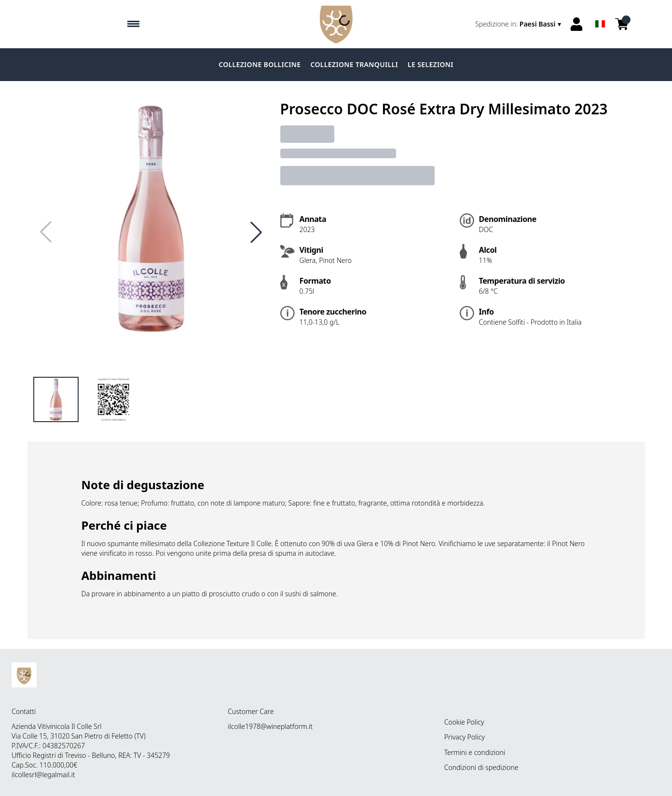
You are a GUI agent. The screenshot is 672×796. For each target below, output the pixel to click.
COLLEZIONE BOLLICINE (260, 64)
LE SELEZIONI (431, 64)
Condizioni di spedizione (481, 767)
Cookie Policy (464, 722)
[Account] (576, 24)
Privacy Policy (465, 737)
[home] (336, 24)
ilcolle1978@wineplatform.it (270, 726)
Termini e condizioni (475, 752)
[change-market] (519, 24)
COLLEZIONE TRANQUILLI (354, 64)
